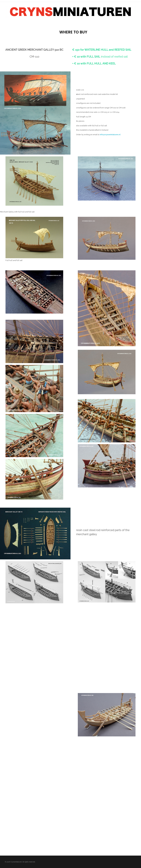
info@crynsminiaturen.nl (110, 135)
